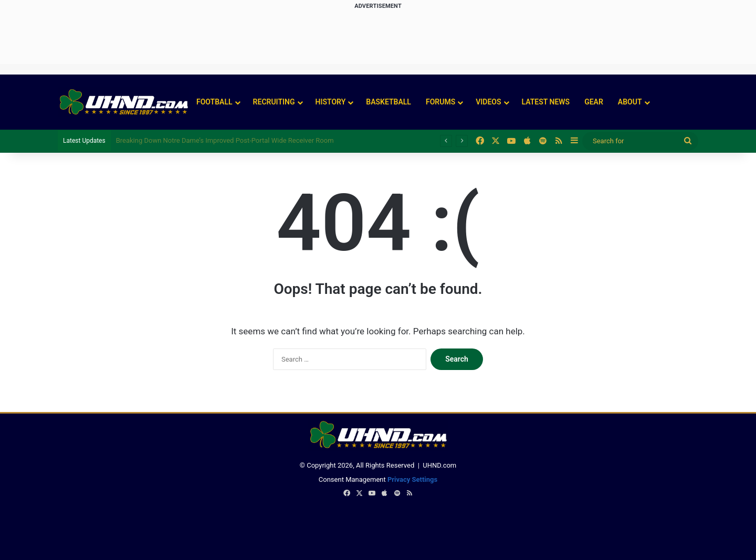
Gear (594, 102)
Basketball (388, 102)
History (331, 102)
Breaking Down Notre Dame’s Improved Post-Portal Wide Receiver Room (225, 140)
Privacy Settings (412, 479)
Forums (440, 102)
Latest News (546, 102)
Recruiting (274, 102)
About (630, 102)
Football (214, 102)
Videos (488, 102)
